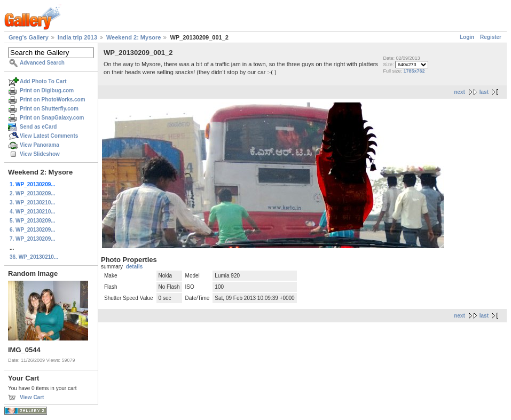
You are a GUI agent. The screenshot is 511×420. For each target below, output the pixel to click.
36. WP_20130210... (34, 257)
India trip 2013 (77, 37)
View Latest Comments (49, 136)
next (459, 92)
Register (491, 37)
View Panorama (40, 145)
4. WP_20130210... (33, 212)
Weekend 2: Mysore (134, 37)
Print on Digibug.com (47, 90)
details (135, 267)
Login (467, 37)
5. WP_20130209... (33, 221)
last (484, 92)
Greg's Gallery (29, 37)
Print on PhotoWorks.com (53, 100)
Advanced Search (42, 63)
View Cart (32, 397)
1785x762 (414, 71)
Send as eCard (38, 127)
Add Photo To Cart (43, 81)
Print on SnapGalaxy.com (52, 118)
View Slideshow (40, 154)
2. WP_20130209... (33, 193)
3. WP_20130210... (33, 203)
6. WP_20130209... (33, 230)
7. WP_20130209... (33, 239)
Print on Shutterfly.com (49, 109)
